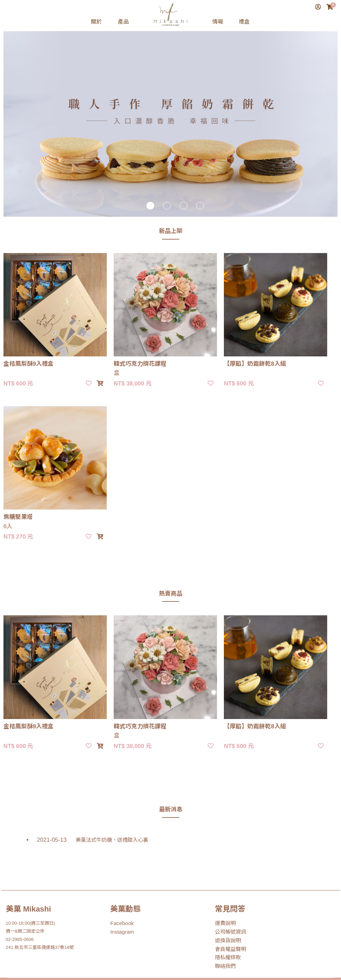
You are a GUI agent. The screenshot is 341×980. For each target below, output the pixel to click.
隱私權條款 (226, 930)
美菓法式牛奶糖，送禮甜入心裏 (97, 815)
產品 (123, 22)
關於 (96, 22)
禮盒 (244, 22)
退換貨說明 (226, 914)
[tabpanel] (170, 111)
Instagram (120, 906)
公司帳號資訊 (228, 906)
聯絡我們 (224, 938)
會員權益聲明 (228, 922)
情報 (218, 22)
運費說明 (224, 898)
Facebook (120, 898)
